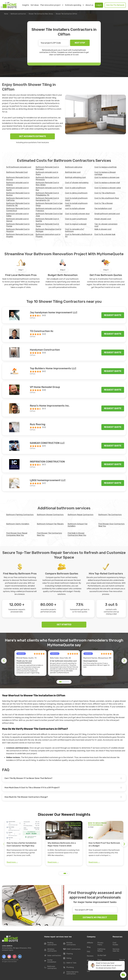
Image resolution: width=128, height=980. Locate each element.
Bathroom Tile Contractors (110, 515)
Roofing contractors (50, 944)
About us (89, 5)
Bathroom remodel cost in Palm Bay (49, 189)
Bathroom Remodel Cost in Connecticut (18, 210)
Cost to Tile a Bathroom (105, 193)
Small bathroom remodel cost (107, 214)
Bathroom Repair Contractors (80, 515)
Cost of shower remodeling (77, 183)
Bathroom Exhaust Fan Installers (78, 525)
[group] (23, 843)
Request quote (113, 315)
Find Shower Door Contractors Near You (111, 525)
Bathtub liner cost (73, 172)
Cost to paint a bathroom (76, 219)
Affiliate (90, 943)
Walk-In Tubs (70, 963)
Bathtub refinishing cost (75, 177)
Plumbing (69, 967)
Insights (26, 5)
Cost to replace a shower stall (107, 183)
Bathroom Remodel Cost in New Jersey (47, 184)
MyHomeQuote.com (13, 960)
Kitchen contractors (69, 944)
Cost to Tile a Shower (104, 203)
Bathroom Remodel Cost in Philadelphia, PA (47, 194)
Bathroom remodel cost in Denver (17, 220)
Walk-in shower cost (103, 229)
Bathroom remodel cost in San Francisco (49, 210)
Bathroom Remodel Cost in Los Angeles (20, 235)
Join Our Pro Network (115, 5)
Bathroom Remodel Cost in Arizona (18, 179)
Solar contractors (53, 956)
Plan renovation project (52, 5)
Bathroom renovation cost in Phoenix (48, 235)
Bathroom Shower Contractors (50, 515)
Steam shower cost (103, 219)
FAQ (89, 952)
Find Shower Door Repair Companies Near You (17, 534)
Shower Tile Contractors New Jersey (41, 14)
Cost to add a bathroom (75, 188)
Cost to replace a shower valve (108, 188)
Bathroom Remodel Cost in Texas (47, 225)
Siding (67, 958)
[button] (60, 682)
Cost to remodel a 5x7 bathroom (75, 230)
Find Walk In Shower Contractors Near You (77, 534)
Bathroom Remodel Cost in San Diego (49, 204)
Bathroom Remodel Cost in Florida (18, 225)
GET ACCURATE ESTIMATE (33, 136)
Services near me (116, 950)
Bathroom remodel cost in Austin (17, 189)
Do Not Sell (102, 956)
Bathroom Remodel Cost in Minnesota (47, 179)
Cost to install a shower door (77, 214)
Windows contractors (50, 950)
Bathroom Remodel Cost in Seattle (47, 220)
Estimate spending (74, 5)
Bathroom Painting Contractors (20, 515)
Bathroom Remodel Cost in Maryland (47, 168)
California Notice (101, 950)
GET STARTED (64, 625)
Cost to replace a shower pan (107, 177)
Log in (99, 5)
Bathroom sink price (74, 167)
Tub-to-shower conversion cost (106, 225)
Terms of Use (90, 970)
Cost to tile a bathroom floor (107, 198)
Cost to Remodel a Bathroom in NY (79, 235)
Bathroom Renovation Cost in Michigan (48, 230)
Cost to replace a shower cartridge (105, 173)
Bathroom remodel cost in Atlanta (17, 184)
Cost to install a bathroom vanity (76, 204)
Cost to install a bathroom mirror (76, 199)
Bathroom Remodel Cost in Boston (18, 194)
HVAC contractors (72, 949)
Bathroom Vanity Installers (18, 524)
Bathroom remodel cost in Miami (47, 173)
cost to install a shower (75, 208)
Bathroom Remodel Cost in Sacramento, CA (47, 199)
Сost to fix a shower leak (105, 234)
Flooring (68, 954)
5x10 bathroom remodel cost (19, 167)
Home (6, 14)
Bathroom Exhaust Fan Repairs (50, 524)
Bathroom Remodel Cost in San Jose (49, 215)
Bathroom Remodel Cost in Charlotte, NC (18, 204)
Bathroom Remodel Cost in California (18, 199)
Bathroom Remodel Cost (17, 172)
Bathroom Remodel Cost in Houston (18, 230)
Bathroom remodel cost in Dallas (17, 215)
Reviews (90, 956)
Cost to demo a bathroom (76, 193)
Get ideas (35, 5)
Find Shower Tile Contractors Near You (49, 534)
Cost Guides (115, 944)
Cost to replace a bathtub (106, 167)
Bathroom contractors (18, 14)
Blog (89, 947)
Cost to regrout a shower (76, 224)
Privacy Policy (100, 944)
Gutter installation (50, 961)
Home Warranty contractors (71, 973)
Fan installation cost (103, 208)
